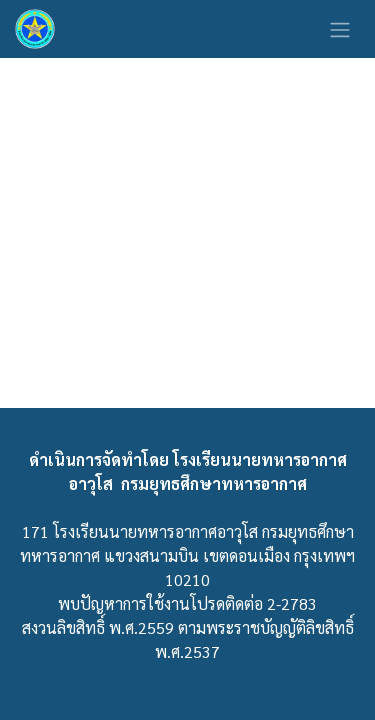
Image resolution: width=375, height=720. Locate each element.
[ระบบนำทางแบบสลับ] (340, 29)
